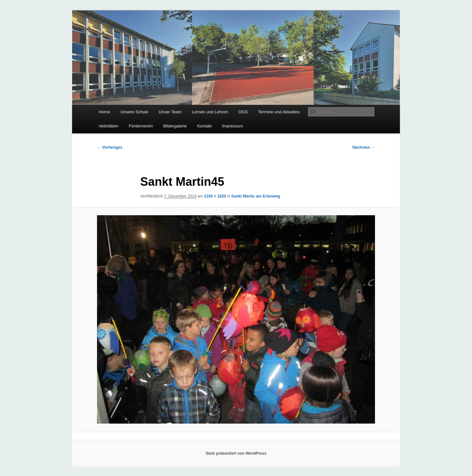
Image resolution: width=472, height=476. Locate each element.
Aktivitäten (108, 126)
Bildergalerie (175, 126)
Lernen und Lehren (210, 112)
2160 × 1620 (215, 196)
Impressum (232, 126)
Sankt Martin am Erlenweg (256, 196)
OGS (243, 112)
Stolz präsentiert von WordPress (236, 453)
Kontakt (205, 126)
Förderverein (141, 126)
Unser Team (170, 112)
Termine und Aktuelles (279, 112)
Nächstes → (364, 147)
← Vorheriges (110, 147)
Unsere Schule (134, 112)
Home (104, 112)
